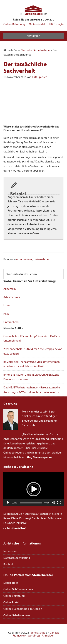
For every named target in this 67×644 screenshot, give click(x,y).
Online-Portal (37, 24)
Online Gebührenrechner (18, 589)
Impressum (10, 551)
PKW (6, 314)
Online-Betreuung (14, 24)
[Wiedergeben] (8, 503)
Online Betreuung (14, 596)
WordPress (34, 635)
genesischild (38, 633)
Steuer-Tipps (11, 583)
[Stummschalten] (53, 503)
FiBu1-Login (56, 24)
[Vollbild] (59, 503)
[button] (34, 489)
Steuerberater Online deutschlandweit (34, 10)
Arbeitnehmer (24, 259)
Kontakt (8, 564)
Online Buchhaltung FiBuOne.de (23, 609)
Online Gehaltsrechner (17, 615)
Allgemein (10, 289)
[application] (34, 489)
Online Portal (11, 602)
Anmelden (48, 635)
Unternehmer (42, 259)
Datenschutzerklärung (17, 558)
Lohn (7, 305)
